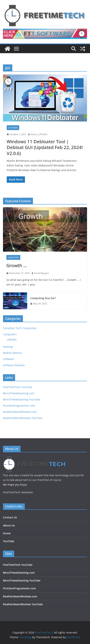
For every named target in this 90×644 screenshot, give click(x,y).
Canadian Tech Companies (20, 328)
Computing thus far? (43, 298)
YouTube (9, 541)
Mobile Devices (12, 353)
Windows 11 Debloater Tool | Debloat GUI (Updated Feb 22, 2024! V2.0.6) (45, 147)
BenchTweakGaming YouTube (22, 399)
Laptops (12, 339)
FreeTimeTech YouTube (18, 387)
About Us (9, 525)
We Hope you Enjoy (15, 485)
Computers (13, 257)
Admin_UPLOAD (39, 134)
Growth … (17, 265)
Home (7, 533)
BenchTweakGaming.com (19, 393)
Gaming (8, 347)
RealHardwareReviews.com (20, 412)
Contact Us (10, 517)
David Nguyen (42, 273)
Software (13, 128)
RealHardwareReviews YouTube (23, 418)
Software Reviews (14, 365)
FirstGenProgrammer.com (19, 406)
